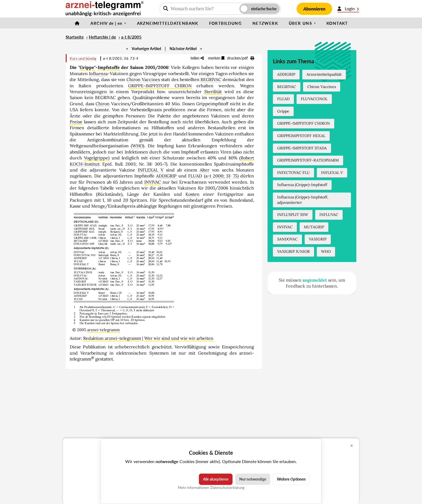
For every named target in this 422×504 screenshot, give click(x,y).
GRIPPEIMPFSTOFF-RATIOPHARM (308, 160)
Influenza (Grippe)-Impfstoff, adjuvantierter (303, 200)
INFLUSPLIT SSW (293, 215)
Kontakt (337, 23)
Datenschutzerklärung (227, 487)
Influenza (98, 73)
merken (216, 58)
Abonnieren (314, 9)
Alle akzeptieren (216, 479)
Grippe (87, 67)
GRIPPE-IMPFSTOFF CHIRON (160, 86)
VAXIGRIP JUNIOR (293, 251)
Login (348, 9)
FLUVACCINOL (314, 99)
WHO (138, 146)
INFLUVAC (329, 215)
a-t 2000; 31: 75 (221, 176)
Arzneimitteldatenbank (168, 23)
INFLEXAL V (151, 170)
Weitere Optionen (291, 479)
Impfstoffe (109, 67)
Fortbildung (225, 23)
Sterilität (213, 92)
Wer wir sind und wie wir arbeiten (179, 338)
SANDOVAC (287, 239)
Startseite (75, 37)
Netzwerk (265, 23)
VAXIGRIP (318, 239)
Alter (205, 170)
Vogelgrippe (96, 158)
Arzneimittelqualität (324, 74)
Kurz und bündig (83, 58)
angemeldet (315, 280)
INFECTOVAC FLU (293, 173)
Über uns (300, 23)
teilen (197, 58)
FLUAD (195, 176)
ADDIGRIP (166, 176)
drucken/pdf (241, 58)
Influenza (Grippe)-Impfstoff (302, 185)
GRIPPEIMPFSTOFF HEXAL (301, 136)
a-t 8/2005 (131, 37)
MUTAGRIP (314, 227)
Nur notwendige (253, 479)
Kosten (192, 194)
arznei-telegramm (103, 330)
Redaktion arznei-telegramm (112, 338)
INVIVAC (153, 182)
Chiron (103, 104)
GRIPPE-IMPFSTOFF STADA (302, 148)
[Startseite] (77, 23)
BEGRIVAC (211, 79)
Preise (76, 122)
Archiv (106, 23)
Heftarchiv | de (102, 37)
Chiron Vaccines (143, 79)
